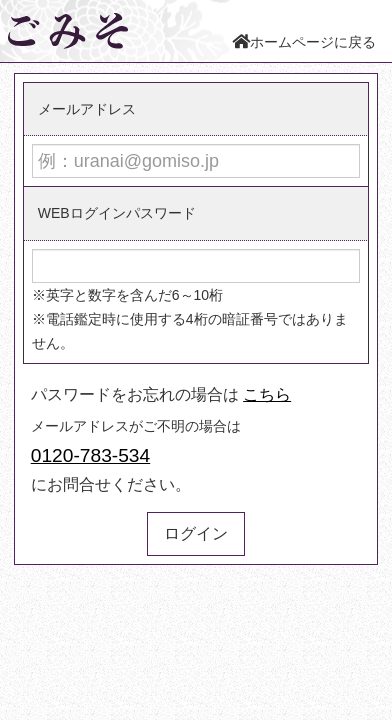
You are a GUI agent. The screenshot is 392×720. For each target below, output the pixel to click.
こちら (267, 394)
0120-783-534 (91, 455)
